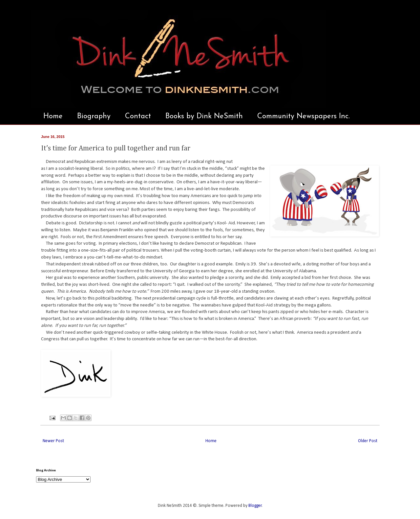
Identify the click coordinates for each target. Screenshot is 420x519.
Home (53, 116)
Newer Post (53, 441)
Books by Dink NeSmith (204, 116)
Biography (94, 116)
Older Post (368, 441)
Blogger (255, 506)
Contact (138, 116)
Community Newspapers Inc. (304, 116)
